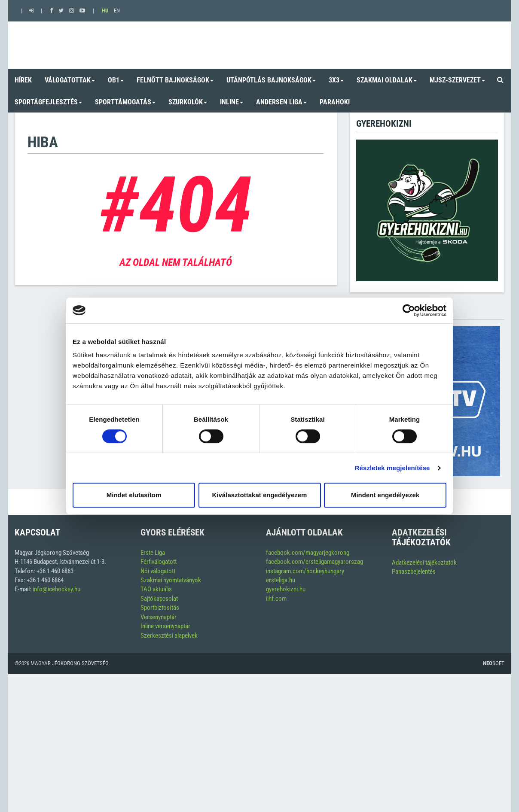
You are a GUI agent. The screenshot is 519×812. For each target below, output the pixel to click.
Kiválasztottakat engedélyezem (260, 495)
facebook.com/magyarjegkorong (308, 553)
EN (117, 11)
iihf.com (276, 599)
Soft (494, 663)
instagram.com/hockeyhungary (305, 571)
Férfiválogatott (159, 562)
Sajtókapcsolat (159, 599)
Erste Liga (153, 553)
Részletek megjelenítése (392, 468)
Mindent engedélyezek (385, 495)
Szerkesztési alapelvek (169, 636)
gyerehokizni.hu (286, 589)
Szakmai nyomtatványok (171, 580)
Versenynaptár (159, 617)
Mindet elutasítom (134, 495)
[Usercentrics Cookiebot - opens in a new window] (409, 310)
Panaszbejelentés (414, 572)
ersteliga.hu (281, 580)
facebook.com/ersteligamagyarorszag (314, 562)
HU (105, 11)
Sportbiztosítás (160, 608)
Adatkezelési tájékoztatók (424, 563)
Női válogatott (158, 571)
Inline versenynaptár (165, 626)
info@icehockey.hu (56, 589)
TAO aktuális (156, 589)
